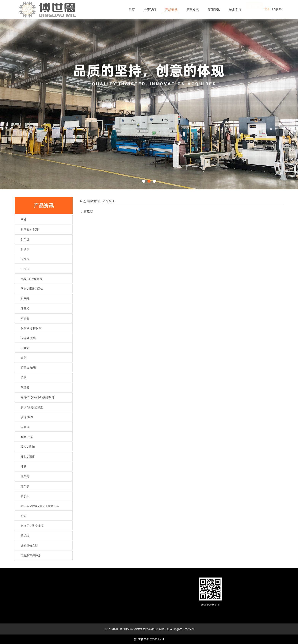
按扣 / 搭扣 (28, 447)
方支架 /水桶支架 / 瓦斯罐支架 (40, 506)
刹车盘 (25, 239)
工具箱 (25, 348)
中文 (267, 9)
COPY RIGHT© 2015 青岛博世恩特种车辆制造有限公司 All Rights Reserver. (149, 629)
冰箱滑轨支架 (29, 545)
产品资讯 (171, 9)
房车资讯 (193, 9)
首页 (132, 9)
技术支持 (235, 9)
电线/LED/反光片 (31, 279)
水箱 (24, 516)
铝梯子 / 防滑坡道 (32, 526)
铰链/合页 (27, 417)
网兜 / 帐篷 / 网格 (32, 289)
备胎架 (25, 496)
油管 (24, 466)
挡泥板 (25, 536)
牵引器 (25, 318)
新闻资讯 (214, 9)
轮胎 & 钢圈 (28, 368)
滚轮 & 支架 (28, 338)
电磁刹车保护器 (31, 555)
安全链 (25, 427)
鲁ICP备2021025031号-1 (149, 639)
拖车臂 (25, 476)
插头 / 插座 (28, 456)
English (277, 9)
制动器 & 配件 (30, 229)
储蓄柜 (25, 308)
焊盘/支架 (27, 437)
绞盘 (24, 377)
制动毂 (25, 249)
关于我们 (150, 9)
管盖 (24, 358)
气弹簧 (25, 387)
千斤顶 (25, 269)
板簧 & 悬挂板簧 (31, 328)
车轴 (24, 219)
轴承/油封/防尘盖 (32, 407)
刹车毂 (25, 298)
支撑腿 (25, 259)
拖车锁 (25, 486)
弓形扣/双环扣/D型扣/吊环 (38, 397)
